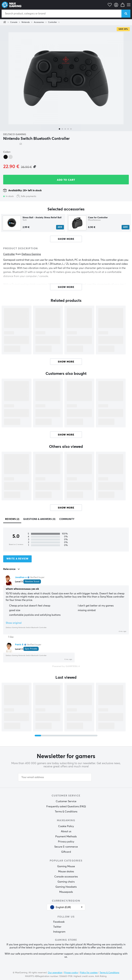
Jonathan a (21, 577)
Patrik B (19, 645)
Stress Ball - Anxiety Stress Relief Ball (42, 218)
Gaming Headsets (66, 887)
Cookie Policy (66, 826)
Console (14, 22)
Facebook (59, 922)
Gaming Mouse (66, 866)
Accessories (39, 22)
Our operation (55, 973)
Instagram (59, 932)
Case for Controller (98, 218)
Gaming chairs (66, 882)
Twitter (57, 927)
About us (66, 831)
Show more (66, 362)
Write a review (17, 559)
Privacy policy (66, 842)
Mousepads (66, 892)
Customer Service (66, 801)
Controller (52, 22)
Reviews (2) (12, 519)
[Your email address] (55, 777)
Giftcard (66, 852)
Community (67, 519)
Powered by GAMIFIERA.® (66, 666)
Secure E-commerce (66, 847)
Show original (14, 623)
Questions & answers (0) (39, 519)
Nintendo (26, 22)
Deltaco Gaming (15, 134)
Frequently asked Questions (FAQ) (66, 806)
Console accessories (66, 877)
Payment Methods (66, 837)
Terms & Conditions (66, 812)
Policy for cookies (89, 973)
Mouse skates (66, 872)
